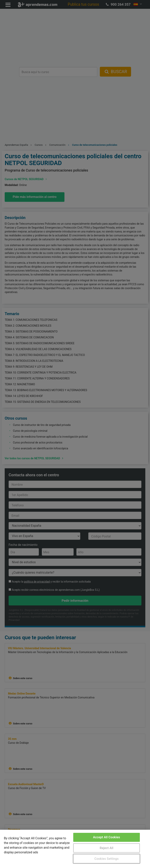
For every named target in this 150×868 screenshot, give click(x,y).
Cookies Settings (106, 859)
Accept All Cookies (106, 837)
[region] (75, 849)
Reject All (106, 848)
